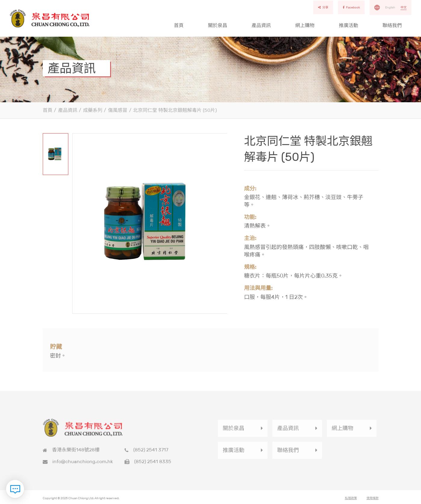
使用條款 (373, 500)
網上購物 (305, 25)
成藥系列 (93, 110)
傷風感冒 (118, 110)
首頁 (179, 25)
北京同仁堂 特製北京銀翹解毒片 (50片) (175, 110)
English (390, 7)
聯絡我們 (392, 25)
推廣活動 (348, 25)
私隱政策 (351, 500)
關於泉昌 (218, 25)
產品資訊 (261, 25)
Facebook (351, 7)
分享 (323, 7)
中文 (404, 7)
